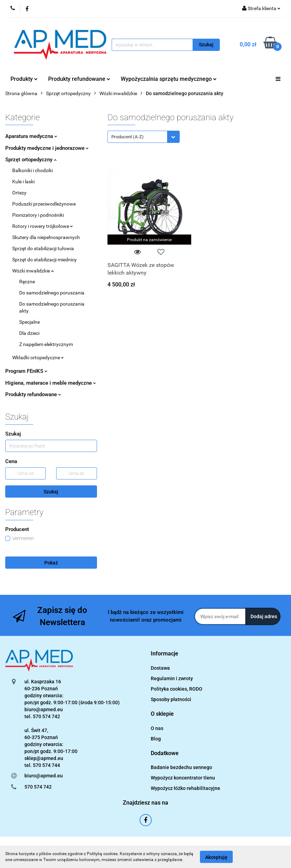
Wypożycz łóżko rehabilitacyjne (185, 788)
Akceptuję (216, 857)
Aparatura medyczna (31, 136)
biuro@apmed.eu (44, 776)
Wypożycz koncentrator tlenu (183, 778)
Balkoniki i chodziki (32, 170)
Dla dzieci (29, 333)
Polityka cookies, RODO (177, 689)
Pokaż (51, 563)
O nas (157, 728)
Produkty (24, 79)
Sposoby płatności (171, 699)
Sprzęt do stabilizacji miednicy (44, 260)
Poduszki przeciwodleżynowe (44, 204)
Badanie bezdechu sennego (181, 767)
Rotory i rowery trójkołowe (43, 226)
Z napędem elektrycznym (46, 344)
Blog (156, 739)
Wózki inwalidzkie (33, 271)
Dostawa (160, 668)
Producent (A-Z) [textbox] (128, 137)
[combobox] (144, 137)
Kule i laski (23, 182)
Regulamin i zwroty (172, 678)
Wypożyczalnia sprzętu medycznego (169, 79)
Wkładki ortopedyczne (38, 358)
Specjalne (29, 322)
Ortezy (19, 193)
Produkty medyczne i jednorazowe (47, 148)
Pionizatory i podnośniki (38, 215)
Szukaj (51, 492)
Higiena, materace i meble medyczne (51, 383)
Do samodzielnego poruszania (52, 293)
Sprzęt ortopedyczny (31, 160)
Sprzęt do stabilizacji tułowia (43, 248)
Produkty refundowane (79, 79)
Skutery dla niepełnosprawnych (46, 237)
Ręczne (27, 282)
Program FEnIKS (26, 371)
